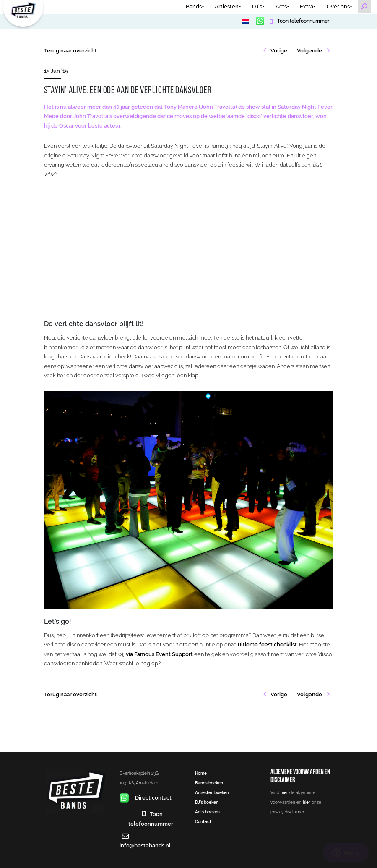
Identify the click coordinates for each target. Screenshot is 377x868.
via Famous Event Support (159, 654)
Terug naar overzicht (70, 51)
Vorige (278, 51)
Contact (203, 821)
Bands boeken (209, 783)
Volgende (310, 51)
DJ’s (257, 7)
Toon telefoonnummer (303, 21)
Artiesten (227, 7)
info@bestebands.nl (145, 846)
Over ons (338, 7)
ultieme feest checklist (267, 644)
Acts (281, 7)
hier (284, 792)
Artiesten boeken (212, 792)
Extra (307, 7)
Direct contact (146, 798)
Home (201, 773)
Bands (194, 7)
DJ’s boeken (207, 802)
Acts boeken (207, 812)
